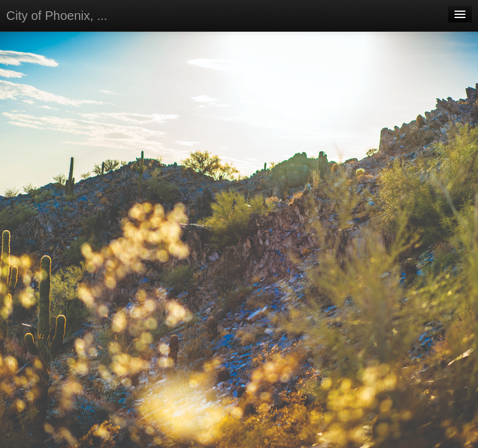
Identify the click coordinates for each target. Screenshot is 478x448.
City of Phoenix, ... (57, 16)
